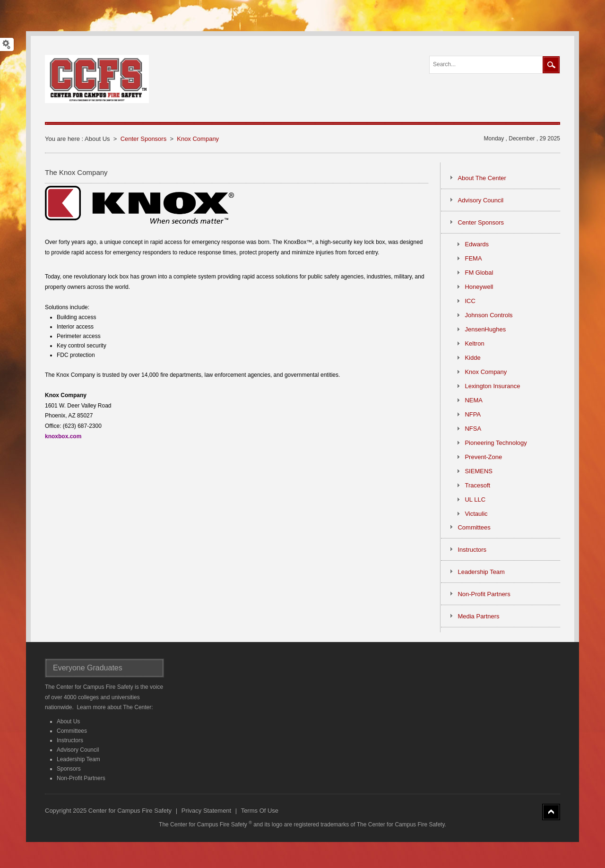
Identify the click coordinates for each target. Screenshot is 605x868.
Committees (72, 731)
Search (551, 65)
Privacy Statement (207, 811)
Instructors (70, 740)
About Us (68, 721)
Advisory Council (78, 750)
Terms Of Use (260, 811)
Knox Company (198, 139)
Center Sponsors (144, 139)
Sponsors (69, 769)
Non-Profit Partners (81, 778)
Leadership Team (78, 759)
